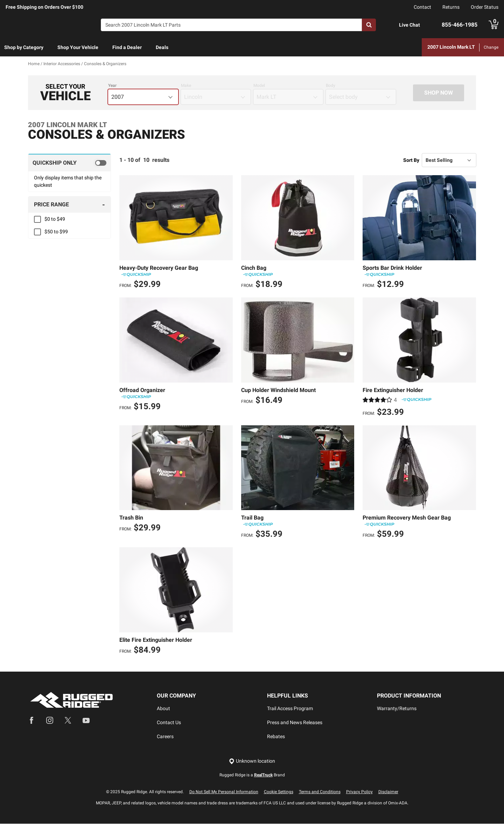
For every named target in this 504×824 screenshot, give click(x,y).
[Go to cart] (493, 25)
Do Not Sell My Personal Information (224, 792)
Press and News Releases (295, 723)
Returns (451, 7)
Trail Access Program (290, 709)
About (163, 709)
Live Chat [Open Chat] (409, 25)
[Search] (231, 25)
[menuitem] (24, 48)
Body (331, 86)
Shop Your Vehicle (78, 47)
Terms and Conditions (320, 792)
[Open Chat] (392, 25)
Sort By (411, 160)
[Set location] (252, 761)
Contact (422, 7)
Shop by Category (24, 47)
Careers (165, 737)
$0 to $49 (55, 219)
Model (259, 86)
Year (112, 86)
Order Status (485, 7)
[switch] (69, 163)
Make (186, 86)
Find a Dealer (127, 47)
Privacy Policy (359, 792)
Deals (162, 47)
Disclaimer (388, 792)
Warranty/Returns (397, 709)
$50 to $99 (56, 232)
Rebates (276, 737)
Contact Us (169, 723)
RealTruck (263, 775)
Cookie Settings (279, 792)
